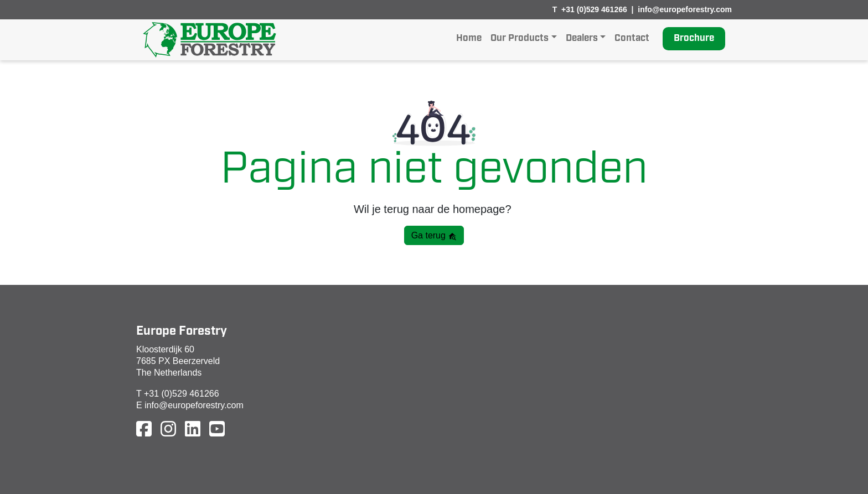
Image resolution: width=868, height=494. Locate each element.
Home (469, 38)
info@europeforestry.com (685, 9)
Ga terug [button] (434, 236)
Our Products (520, 38)
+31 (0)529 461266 (594, 9)
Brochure (694, 38)
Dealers (582, 38)
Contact (632, 38)
